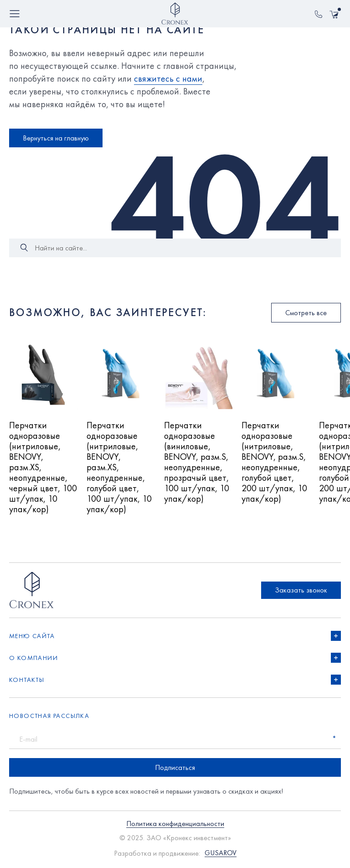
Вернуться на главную (56, 138)
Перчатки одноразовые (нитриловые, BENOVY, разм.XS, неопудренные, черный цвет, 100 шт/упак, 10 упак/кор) (43, 468)
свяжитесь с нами (168, 78)
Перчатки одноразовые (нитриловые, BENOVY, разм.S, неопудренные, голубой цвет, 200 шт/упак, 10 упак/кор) (274, 462)
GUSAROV (221, 853)
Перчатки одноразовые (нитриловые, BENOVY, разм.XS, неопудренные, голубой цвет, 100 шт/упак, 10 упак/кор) (119, 468)
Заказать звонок (301, 590)
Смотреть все (306, 313)
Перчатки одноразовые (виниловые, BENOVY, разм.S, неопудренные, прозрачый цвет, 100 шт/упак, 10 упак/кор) (197, 462)
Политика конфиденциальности (175, 824)
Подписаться (175, 767)
